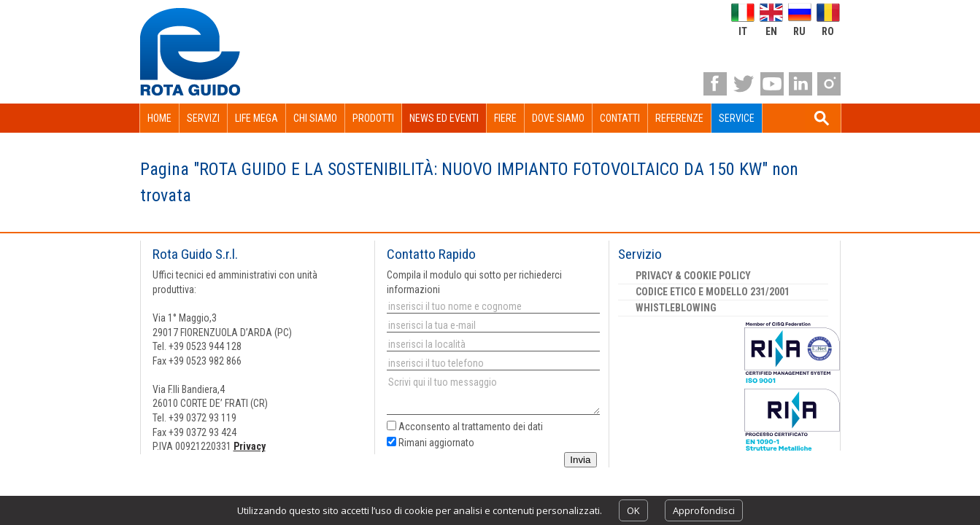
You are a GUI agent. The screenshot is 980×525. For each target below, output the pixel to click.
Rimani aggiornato (431, 443)
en (771, 31)
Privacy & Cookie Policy (693, 276)
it (743, 31)
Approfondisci (704, 510)
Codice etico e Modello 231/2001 (713, 292)
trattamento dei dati (502, 427)
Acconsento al (465, 427)
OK (633, 510)
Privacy (250, 446)
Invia (580, 460)
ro (828, 31)
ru (799, 31)
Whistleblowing (676, 308)
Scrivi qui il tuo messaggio (493, 395)
